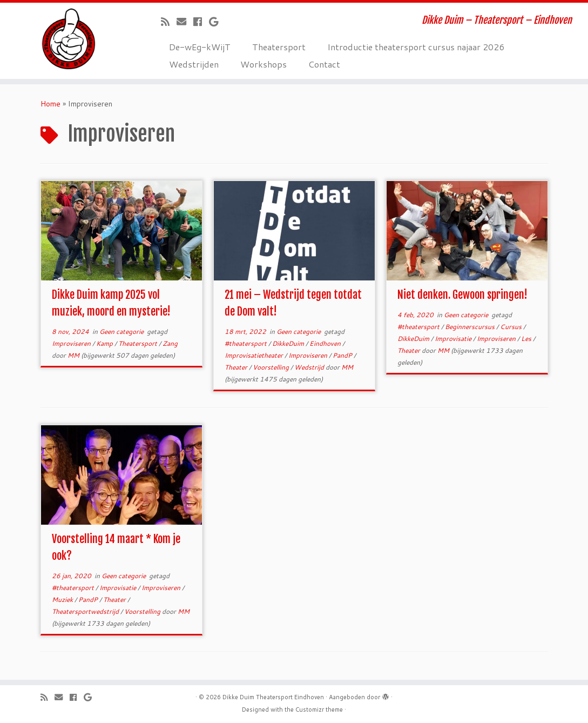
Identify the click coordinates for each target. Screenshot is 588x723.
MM (73, 355)
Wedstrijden (194, 64)
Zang (170, 343)
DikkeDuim (289, 343)
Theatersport (279, 47)
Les (527, 339)
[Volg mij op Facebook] (201, 22)
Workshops (263, 64)
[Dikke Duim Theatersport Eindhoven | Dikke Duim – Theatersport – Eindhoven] (69, 39)
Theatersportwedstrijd (86, 611)
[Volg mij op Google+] (217, 22)
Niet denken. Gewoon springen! (462, 295)
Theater (237, 367)
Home (50, 104)
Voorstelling (272, 367)
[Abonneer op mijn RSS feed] (169, 22)
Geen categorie (122, 332)
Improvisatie (454, 339)
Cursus (512, 327)
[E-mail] (185, 22)
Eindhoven (326, 343)
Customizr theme (319, 709)
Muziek (63, 600)
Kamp (105, 343)
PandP (343, 355)
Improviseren (72, 343)
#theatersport (246, 343)
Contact (324, 64)
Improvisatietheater (255, 355)
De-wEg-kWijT (200, 47)
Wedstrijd (310, 367)
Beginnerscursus (471, 327)
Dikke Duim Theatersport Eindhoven (273, 697)
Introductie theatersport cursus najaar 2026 (416, 47)
